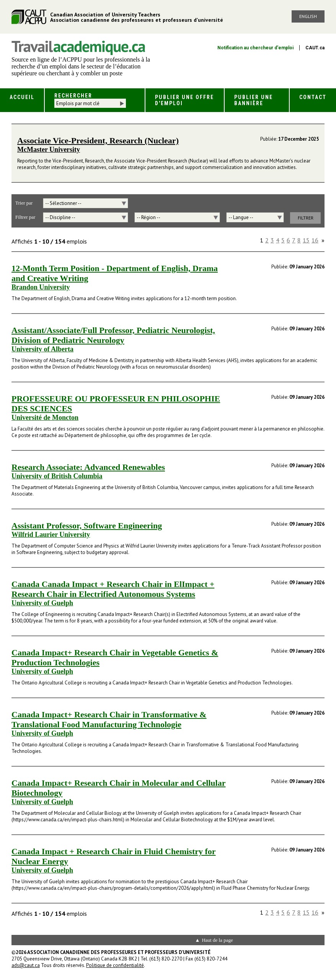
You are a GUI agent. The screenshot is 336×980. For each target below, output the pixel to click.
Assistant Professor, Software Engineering (87, 526)
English (308, 16)
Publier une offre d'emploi (184, 100)
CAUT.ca (315, 48)
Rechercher (73, 96)
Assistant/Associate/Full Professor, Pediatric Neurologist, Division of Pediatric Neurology (113, 335)
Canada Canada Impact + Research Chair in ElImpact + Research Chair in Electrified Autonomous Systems (113, 589)
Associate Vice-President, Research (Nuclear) (98, 141)
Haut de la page (217, 940)
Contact (313, 97)
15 (306, 240)
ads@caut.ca (26, 965)
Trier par (24, 203)
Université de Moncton (45, 418)
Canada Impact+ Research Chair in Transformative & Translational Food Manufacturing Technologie (109, 719)
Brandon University (41, 287)
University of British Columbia (57, 476)
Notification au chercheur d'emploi (255, 48)
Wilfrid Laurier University (51, 535)
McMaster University (49, 150)
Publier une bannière (254, 100)
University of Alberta (42, 349)
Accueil (22, 97)
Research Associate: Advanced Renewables (88, 467)
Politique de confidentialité (115, 965)
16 (315, 240)
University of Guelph (42, 603)
